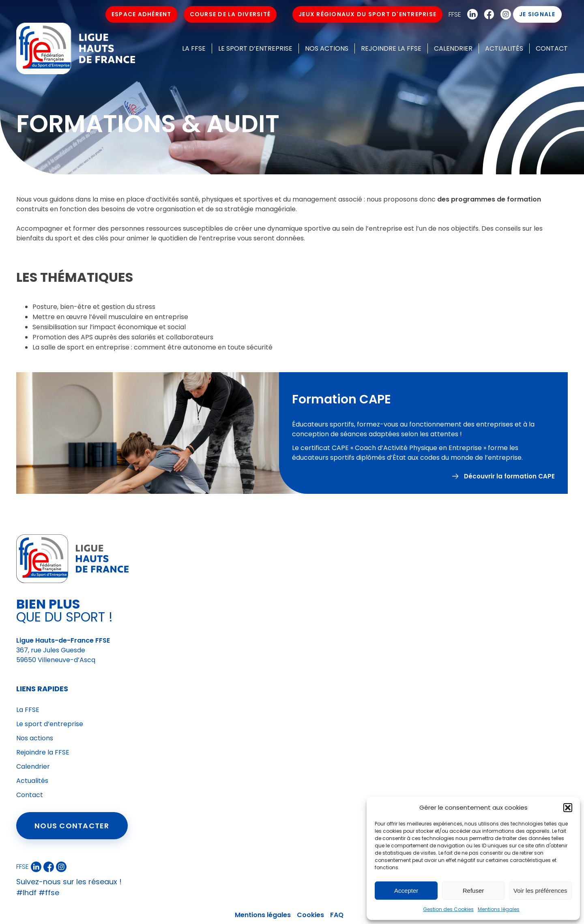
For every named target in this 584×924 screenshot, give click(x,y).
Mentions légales (499, 909)
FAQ (337, 915)
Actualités (504, 48)
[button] (568, 808)
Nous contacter (72, 826)
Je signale (538, 14)
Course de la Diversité (230, 14)
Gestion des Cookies (448, 909)
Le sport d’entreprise (255, 48)
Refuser (473, 891)
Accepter (406, 891)
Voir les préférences (540, 891)
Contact (552, 48)
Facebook (487, 15)
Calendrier (453, 48)
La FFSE (194, 48)
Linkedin (471, 15)
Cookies (310, 915)
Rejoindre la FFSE (391, 48)
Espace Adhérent (142, 14)
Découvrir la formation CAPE (509, 480)
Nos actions (327, 48)
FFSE (455, 14)
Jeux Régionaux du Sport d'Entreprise (368, 14)
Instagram (504, 15)
